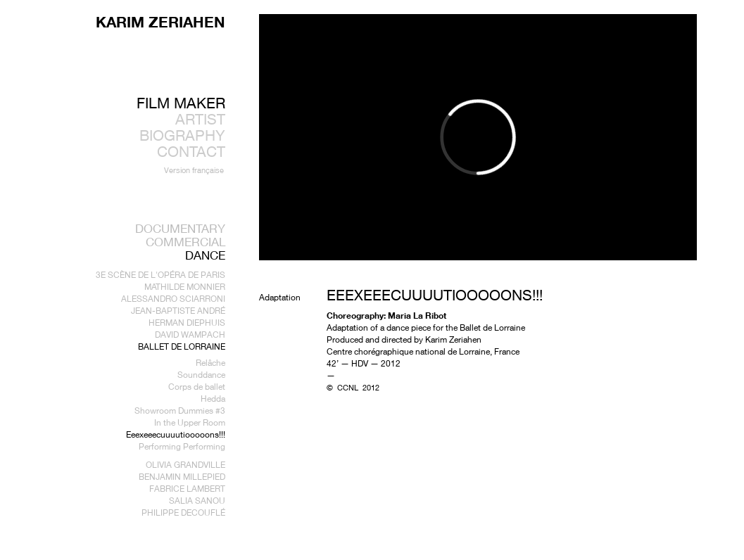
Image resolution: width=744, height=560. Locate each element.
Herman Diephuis (187, 323)
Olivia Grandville (185, 465)
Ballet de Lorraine (182, 346)
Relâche (210, 363)
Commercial (185, 242)
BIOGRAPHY (182, 135)
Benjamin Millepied (182, 477)
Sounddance (201, 375)
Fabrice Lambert (187, 489)
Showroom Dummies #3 (180, 411)
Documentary (180, 228)
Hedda (213, 399)
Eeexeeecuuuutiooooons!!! (176, 434)
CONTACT (191, 152)
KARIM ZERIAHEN (160, 22)
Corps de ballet (197, 387)
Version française (194, 170)
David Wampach (190, 335)
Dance (205, 255)
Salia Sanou (197, 501)
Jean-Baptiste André (178, 311)
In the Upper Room (190, 422)
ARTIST (200, 119)
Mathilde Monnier (185, 287)
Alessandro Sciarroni (173, 299)
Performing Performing (182, 446)
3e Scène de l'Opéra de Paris (160, 275)
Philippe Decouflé (183, 513)
